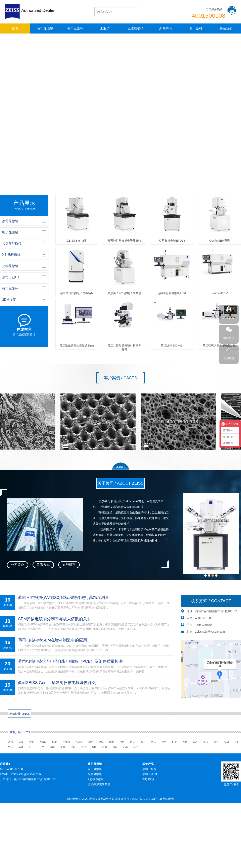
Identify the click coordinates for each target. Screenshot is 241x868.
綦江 (153, 745)
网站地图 (168, 802)
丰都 (237, 745)
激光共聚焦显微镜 (99, 787)
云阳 (52, 750)
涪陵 (21, 745)
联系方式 (43, 565)
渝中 (31, 745)
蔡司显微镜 (45, 28)
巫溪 (84, 750)
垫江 (10, 750)
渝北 (112, 745)
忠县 (31, 750)
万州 (10, 745)
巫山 (73, 750)
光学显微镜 (95, 777)
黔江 (133, 745)
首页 (15, 28)
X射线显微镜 (96, 782)
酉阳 (115, 750)
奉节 (63, 750)
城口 (227, 745)
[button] (205, 579)
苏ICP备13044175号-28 (147, 802)
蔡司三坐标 (75, 28)
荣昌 (195, 745)
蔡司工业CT (150, 777)
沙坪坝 (66, 745)
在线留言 (69, 565)
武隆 (21, 750)
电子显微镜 (95, 772)
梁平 (216, 745)
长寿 (143, 745)
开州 (42, 750)
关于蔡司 (196, 28)
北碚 (101, 745)
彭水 (125, 750)
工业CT (105, 28)
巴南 (122, 745)
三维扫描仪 (136, 28)
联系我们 (226, 28)
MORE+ (120, 467)
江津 (136, 750)
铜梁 (174, 745)
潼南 (164, 745)
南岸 (91, 745)
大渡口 (43, 745)
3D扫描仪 (148, 782)
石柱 (94, 750)
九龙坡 (79, 745)
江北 (55, 745)
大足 (185, 745)
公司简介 (17, 565)
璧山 (206, 745)
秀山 (104, 750)
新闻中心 (166, 28)
